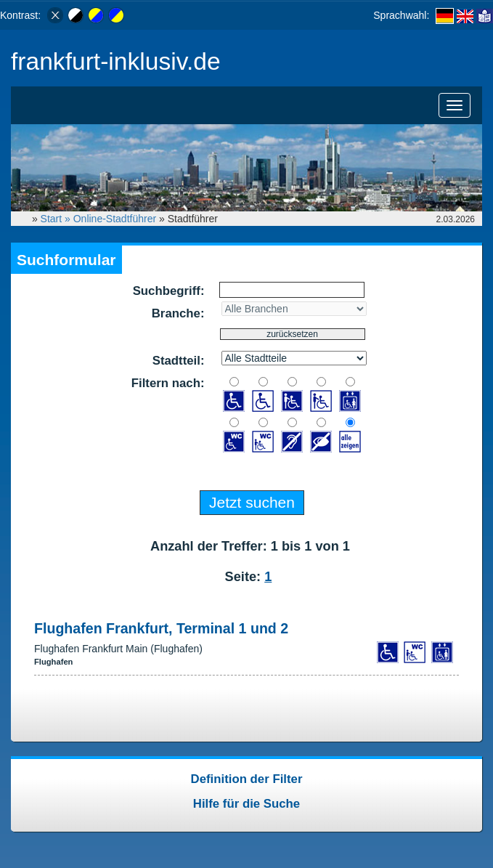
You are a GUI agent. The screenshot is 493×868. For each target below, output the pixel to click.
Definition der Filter (247, 779)
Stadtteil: (179, 361)
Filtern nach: (168, 383)
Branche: (178, 313)
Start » (57, 219)
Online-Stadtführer (115, 219)
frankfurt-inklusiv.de (116, 61)
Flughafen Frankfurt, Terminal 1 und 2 (161, 628)
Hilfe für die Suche (246, 804)
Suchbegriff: (169, 291)
